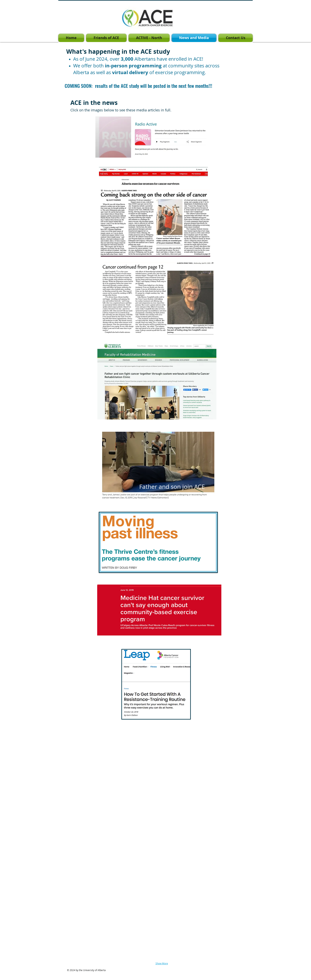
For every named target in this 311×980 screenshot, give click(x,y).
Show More (162, 963)
